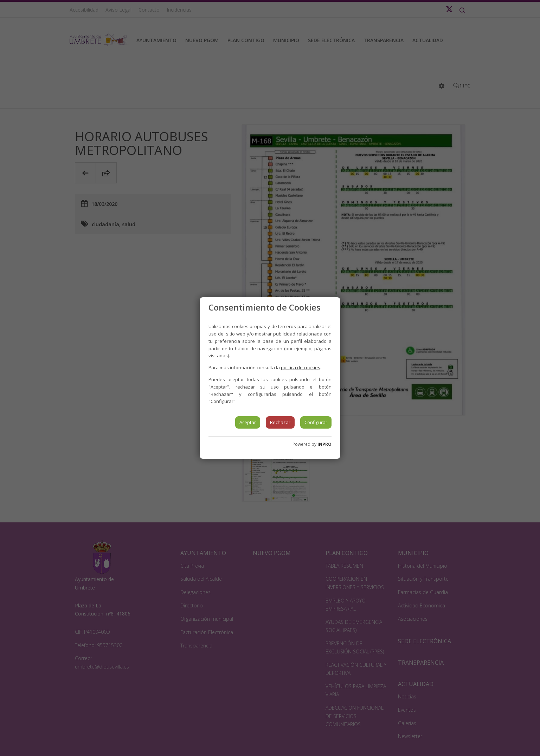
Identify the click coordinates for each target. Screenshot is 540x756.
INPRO (324, 444)
